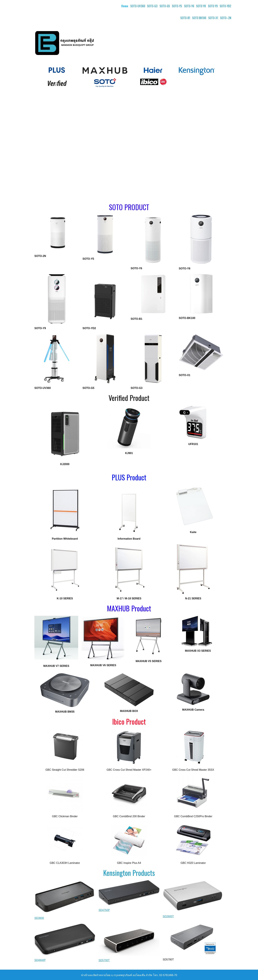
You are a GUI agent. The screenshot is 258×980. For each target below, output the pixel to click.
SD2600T (168, 916)
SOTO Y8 (201, 6)
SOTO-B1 (185, 18)
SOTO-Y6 (189, 6)
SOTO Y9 (213, 6)
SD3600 (39, 918)
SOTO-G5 (165, 6)
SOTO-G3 (152, 6)
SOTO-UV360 (138, 6)
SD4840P (40, 960)
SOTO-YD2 (225, 6)
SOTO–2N (226, 18)
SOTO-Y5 (177, 6)
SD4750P (104, 910)
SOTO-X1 (213, 18)
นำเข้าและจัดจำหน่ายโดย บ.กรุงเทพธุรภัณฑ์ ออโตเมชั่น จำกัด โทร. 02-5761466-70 (129, 975)
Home (125, 6)
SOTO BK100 (199, 18)
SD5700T (104, 960)
